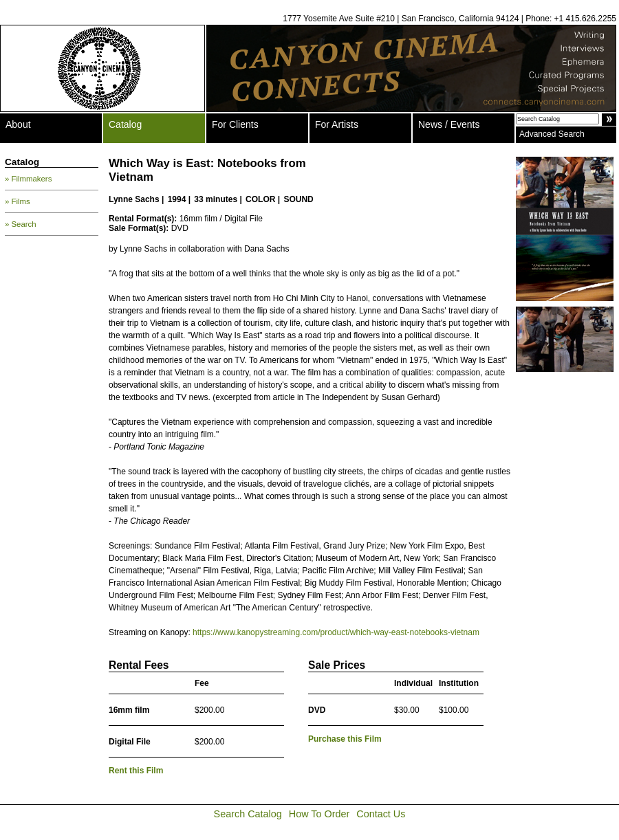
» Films (18, 201)
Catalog (125, 124)
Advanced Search (552, 134)
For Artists (337, 124)
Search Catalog (248, 814)
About (18, 124)
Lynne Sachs (134, 199)
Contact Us (381, 814)
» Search (21, 224)
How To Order (319, 814)
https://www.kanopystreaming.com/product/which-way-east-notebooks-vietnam (336, 632)
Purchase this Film (345, 739)
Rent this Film (136, 771)
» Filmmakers (28, 179)
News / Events (449, 124)
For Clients (235, 124)
